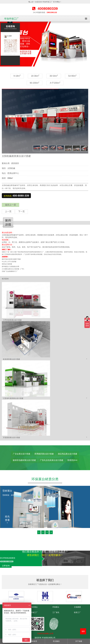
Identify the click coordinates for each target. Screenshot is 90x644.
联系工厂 (77, 612)
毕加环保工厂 (11, 19)
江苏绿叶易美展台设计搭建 (13, 398)
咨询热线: (16, 196)
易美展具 (15, 163)
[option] (45, 44)
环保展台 (56, 607)
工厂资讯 (56, 612)
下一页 (21, 211)
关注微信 (56, 641)
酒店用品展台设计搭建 (67, 454)
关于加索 (79, 641)
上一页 (8, 211)
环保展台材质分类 (45, 479)
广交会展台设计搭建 (22, 454)
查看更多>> (72, 460)
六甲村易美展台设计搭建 (12, 320)
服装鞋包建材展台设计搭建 (24, 460)
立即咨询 (6, 566)
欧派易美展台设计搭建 (11, 359)
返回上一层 (10, 205)
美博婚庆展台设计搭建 (44, 454)
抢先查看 (7, 520)
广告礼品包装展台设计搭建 (52, 460)
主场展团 (77, 607)
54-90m (72, 76)
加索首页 (34, 641)
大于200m (55, 83)
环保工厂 (34, 612)
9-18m (17, 76)
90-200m (35, 83)
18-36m (35, 76)
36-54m (54, 76)
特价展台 (34, 607)
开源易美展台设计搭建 (11, 437)
